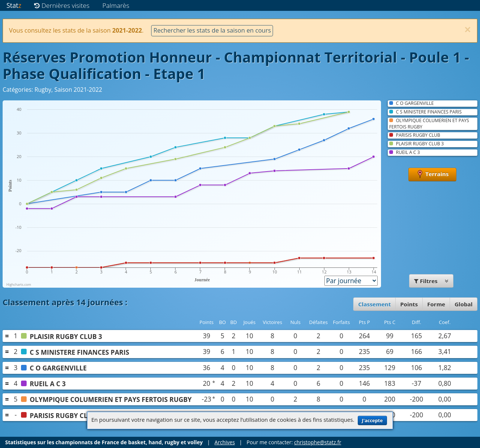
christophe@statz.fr (318, 442)
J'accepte (372, 420)
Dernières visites (62, 5)
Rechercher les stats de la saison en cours (212, 30)
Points (409, 304)
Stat (14, 5)
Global (463, 304)
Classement (374, 304)
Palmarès (116, 5)
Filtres (431, 281)
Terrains (432, 175)
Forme (436, 304)
